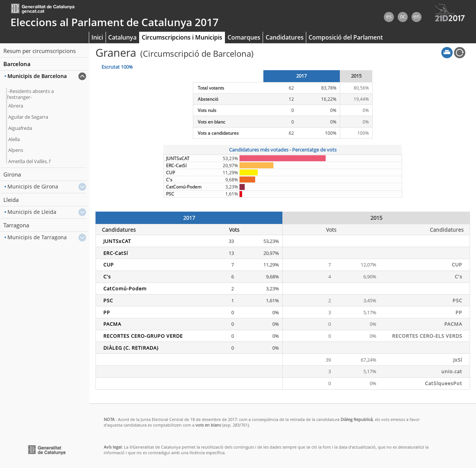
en (416, 16)
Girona (12, 174)
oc (403, 16)
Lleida (11, 200)
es (389, 16)
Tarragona (16, 225)
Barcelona (17, 64)
